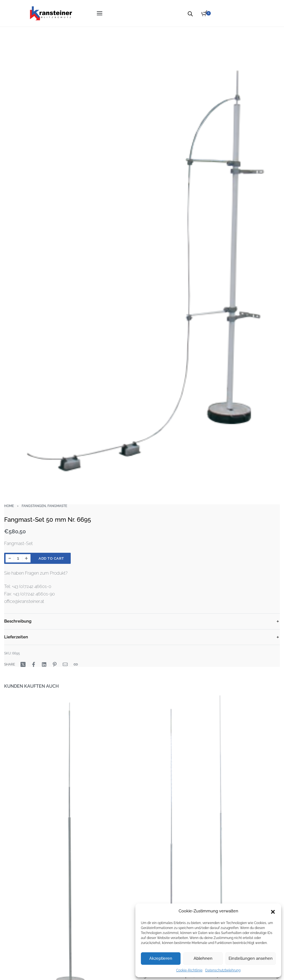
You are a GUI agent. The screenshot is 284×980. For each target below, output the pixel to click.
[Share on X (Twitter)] (23, 664)
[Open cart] (206, 13)
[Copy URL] (76, 664)
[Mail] (65, 664)
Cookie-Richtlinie (189, 970)
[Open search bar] (190, 13)
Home (9, 506)
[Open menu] (100, 13)
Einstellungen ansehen (251, 958)
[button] (273, 911)
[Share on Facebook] (34, 664)
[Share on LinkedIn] (44, 664)
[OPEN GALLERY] (142, 261)
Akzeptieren (161, 958)
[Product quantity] (18, 558)
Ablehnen (203, 958)
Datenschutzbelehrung (223, 970)
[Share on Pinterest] (55, 664)
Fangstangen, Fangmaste (44, 506)
